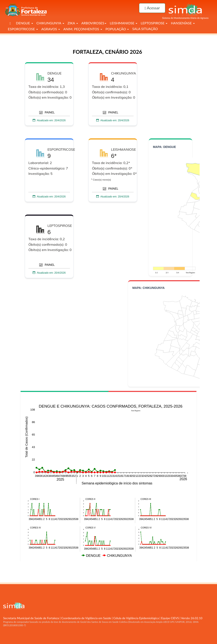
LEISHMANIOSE (124, 23)
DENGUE (24, 23)
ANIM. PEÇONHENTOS (83, 29)
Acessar (152, 8)
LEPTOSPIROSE (154, 23)
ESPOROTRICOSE (23, 29)
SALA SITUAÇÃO (145, 29)
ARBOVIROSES (94, 23)
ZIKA (73, 23)
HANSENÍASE (183, 23)
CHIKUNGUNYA (50, 23)
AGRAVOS (51, 29)
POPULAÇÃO (117, 29)
